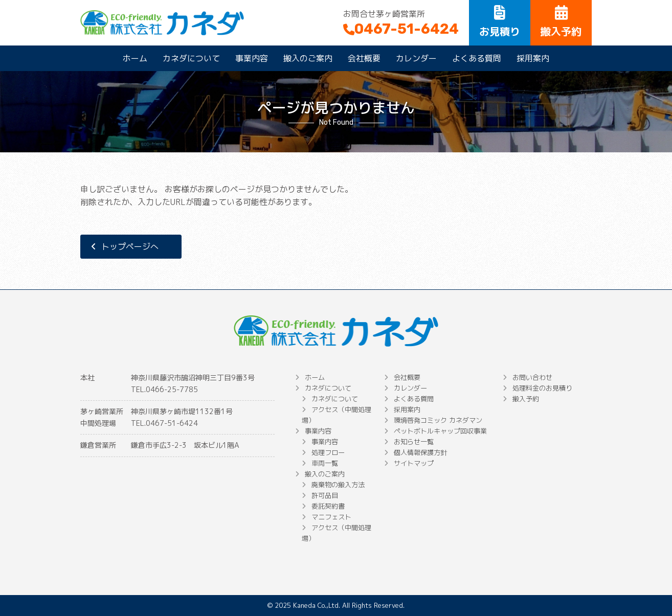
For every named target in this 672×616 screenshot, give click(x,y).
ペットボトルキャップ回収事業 (440, 431)
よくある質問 (477, 58)
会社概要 (364, 58)
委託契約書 (328, 506)
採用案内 (533, 58)
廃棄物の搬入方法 (338, 485)
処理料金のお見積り (542, 388)
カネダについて (191, 58)
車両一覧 (325, 463)
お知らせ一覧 (414, 442)
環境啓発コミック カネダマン (438, 420)
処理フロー (328, 452)
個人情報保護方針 (420, 452)
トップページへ (130, 246)
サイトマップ (414, 463)
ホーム (135, 58)
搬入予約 (526, 399)
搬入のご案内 (308, 58)
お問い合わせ (532, 377)
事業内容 (252, 58)
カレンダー (416, 58)
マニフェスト (331, 517)
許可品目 (325, 495)
